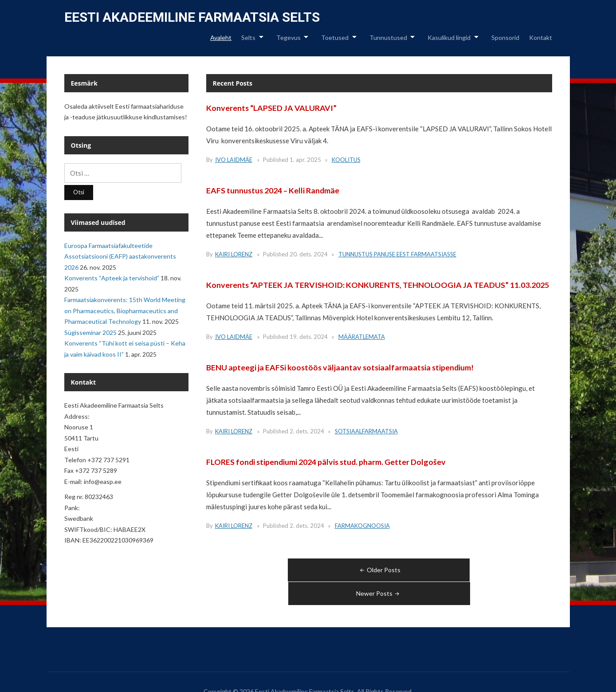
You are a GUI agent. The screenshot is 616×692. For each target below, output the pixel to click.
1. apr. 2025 (305, 160)
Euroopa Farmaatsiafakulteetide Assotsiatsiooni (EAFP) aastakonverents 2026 (120, 256)
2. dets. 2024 (307, 431)
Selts (248, 37)
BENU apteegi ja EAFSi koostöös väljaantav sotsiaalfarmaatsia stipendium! (341, 367)
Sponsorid (505, 37)
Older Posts (293, 570)
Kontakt (541, 37)
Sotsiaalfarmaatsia (366, 431)
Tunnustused (388, 37)
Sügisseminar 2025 (90, 332)
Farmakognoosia (362, 526)
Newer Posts (465, 570)
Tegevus (288, 37)
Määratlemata (362, 337)
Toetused (335, 37)
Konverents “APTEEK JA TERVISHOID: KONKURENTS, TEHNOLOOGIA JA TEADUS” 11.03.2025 (378, 285)
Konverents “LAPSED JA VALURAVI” (272, 108)
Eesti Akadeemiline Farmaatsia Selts (192, 17)
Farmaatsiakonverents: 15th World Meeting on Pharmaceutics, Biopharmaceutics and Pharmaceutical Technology (125, 311)
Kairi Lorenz (234, 254)
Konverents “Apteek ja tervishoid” (112, 278)
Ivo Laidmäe (234, 160)
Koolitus (346, 160)
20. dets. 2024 (309, 254)
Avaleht (221, 37)
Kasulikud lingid (449, 37)
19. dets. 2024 (309, 337)
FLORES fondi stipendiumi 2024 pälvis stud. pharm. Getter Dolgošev (327, 462)
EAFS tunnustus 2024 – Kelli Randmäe (273, 190)
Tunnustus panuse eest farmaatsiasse (397, 254)
